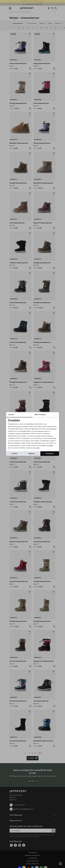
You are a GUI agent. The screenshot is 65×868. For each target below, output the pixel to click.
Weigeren (32, 454)
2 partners (53, 429)
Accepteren (50, 454)
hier (36, 443)
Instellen (14, 454)
